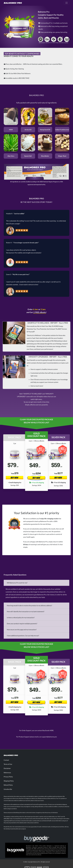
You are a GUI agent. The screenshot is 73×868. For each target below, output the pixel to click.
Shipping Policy (9, 781)
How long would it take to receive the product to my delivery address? (29, 605)
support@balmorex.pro (49, 737)
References (7, 773)
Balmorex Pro (37, 862)
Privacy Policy (8, 777)
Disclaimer (7, 768)
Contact (6, 760)
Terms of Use (8, 764)
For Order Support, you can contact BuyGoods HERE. (37, 730)
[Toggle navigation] (67, 3)
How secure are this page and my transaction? (22, 630)
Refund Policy (8, 785)
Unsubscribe (8, 789)
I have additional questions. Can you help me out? (23, 636)
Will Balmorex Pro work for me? (17, 583)
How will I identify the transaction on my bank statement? (26, 611)
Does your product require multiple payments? (22, 624)
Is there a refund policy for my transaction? (21, 617)
